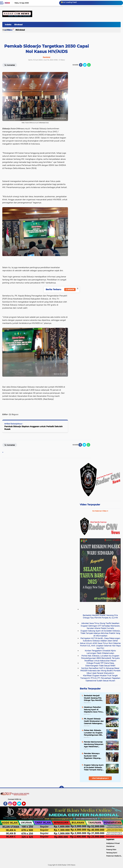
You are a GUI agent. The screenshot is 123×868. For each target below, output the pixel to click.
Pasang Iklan (111, 849)
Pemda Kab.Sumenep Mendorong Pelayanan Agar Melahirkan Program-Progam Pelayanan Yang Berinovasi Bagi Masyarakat (94, 744)
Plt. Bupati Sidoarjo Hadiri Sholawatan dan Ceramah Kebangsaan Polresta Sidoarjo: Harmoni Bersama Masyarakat (94, 721)
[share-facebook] (81, 65)
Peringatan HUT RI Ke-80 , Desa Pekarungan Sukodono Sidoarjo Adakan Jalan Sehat (100, 640)
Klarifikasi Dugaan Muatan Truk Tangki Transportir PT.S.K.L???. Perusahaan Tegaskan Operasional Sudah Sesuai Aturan (100, 678)
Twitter (20, 805)
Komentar (10, 445)
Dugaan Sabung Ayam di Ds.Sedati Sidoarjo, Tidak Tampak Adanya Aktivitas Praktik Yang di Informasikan (100, 633)
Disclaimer (110, 846)
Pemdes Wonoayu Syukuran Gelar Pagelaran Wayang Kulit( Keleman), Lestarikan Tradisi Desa (92, 756)
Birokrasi (18, 25)
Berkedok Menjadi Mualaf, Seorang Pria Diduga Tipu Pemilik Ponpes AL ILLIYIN (100, 617)
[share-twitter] (85, 65)
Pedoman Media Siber (115, 856)
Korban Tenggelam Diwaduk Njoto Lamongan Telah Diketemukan (100, 652)
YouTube (26, 805)
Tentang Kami (112, 853)
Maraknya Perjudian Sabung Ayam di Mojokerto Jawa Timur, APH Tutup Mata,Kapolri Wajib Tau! (94, 710)
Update (70, 289)
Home (7, 3)
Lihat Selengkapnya (100, 778)
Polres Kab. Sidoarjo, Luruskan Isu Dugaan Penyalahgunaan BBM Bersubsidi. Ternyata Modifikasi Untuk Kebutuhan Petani (100, 658)
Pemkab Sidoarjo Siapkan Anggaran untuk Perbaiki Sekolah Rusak (33, 428)
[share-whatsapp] (89, 65)
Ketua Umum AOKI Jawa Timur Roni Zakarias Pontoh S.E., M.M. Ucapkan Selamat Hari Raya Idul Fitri (100, 646)
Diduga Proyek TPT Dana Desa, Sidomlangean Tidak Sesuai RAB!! (100, 664)
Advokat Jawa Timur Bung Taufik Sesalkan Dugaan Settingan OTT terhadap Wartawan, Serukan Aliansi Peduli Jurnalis (100, 626)
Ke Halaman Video (100, 511)
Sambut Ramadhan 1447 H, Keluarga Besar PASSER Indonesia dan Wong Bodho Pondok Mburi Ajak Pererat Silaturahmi (100, 671)
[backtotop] (62, 788)
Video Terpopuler (90, 505)
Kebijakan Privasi (113, 843)
